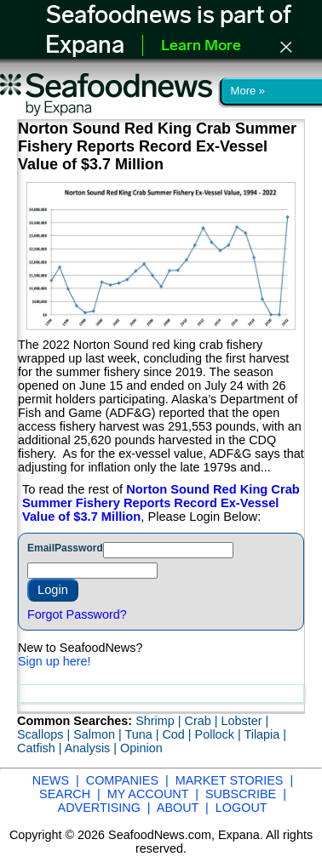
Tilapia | (265, 734)
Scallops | (45, 734)
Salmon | (99, 734)
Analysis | (92, 748)
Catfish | (41, 748)
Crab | (202, 721)
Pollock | (220, 734)
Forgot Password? (77, 614)
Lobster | (244, 721)
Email (41, 548)
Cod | (178, 734)
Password (79, 548)
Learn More (201, 46)
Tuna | (143, 734)
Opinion (141, 748)
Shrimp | (160, 721)
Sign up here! (55, 661)
